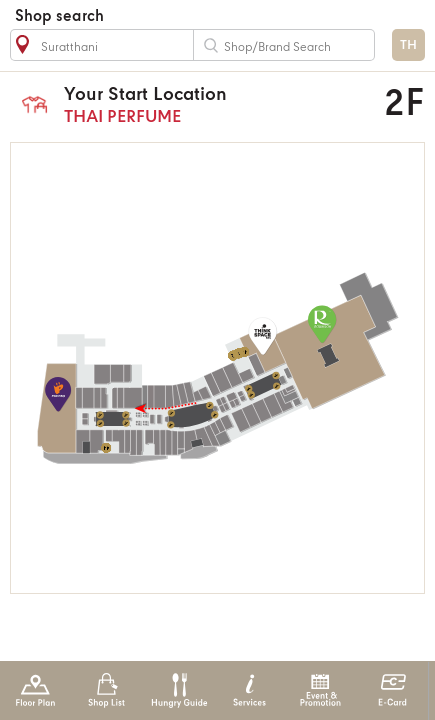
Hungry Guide (178, 690)
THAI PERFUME (199, 104)
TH (408, 45)
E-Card (392, 690)
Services (249, 690)
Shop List (106, 690)
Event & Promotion (320, 690)
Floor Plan (35, 690)
